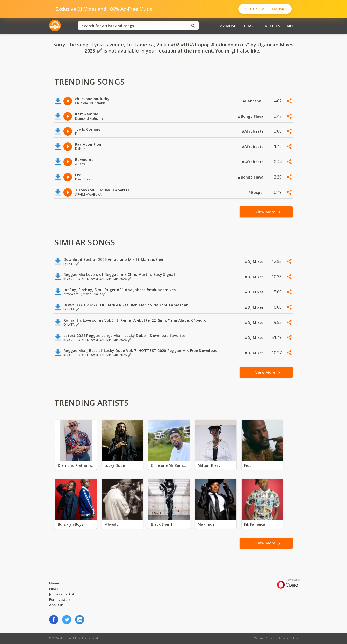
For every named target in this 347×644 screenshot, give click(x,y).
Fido (248, 465)
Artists (273, 26)
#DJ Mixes (255, 261)
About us (56, 605)
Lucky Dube (115, 465)
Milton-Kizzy (209, 465)
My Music (228, 26)
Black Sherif (162, 524)
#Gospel (256, 192)
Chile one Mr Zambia (169, 465)
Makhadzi (207, 524)
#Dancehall (254, 101)
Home (54, 583)
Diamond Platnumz (75, 465)
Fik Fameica (255, 524)
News (54, 589)
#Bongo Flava (251, 116)
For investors (60, 599)
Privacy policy (288, 638)
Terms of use (263, 638)
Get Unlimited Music (265, 9)
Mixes (292, 26)
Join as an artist (62, 594)
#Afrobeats (253, 131)
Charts (251, 26)
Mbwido (111, 524)
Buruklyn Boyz (71, 524)
